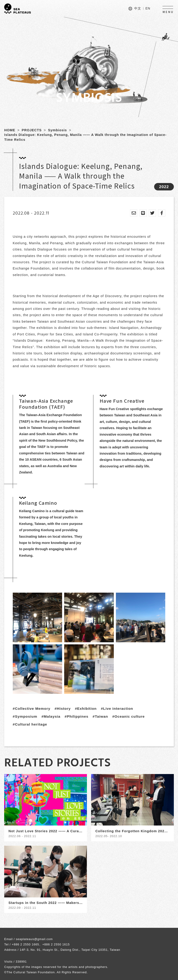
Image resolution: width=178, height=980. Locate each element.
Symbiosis (57, 130)
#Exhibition (86, 708)
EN (148, 8)
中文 (138, 8)
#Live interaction (117, 708)
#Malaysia (51, 716)
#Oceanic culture (128, 716)
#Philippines (76, 716)
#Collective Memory (32, 708)
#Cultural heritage (30, 724)
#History (62, 708)
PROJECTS (32, 130)
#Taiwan (100, 716)
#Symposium (25, 716)
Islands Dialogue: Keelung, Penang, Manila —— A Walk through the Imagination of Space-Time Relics (85, 137)
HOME (10, 130)
